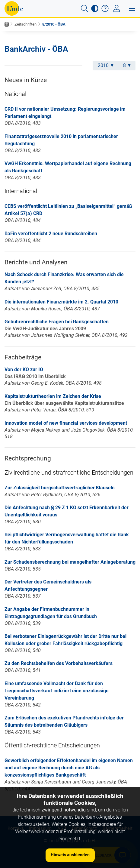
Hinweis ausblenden (70, 855)
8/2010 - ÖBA (54, 24)
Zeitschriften (25, 24)
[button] (84, 8)
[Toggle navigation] (117, 8)
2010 (106, 65)
